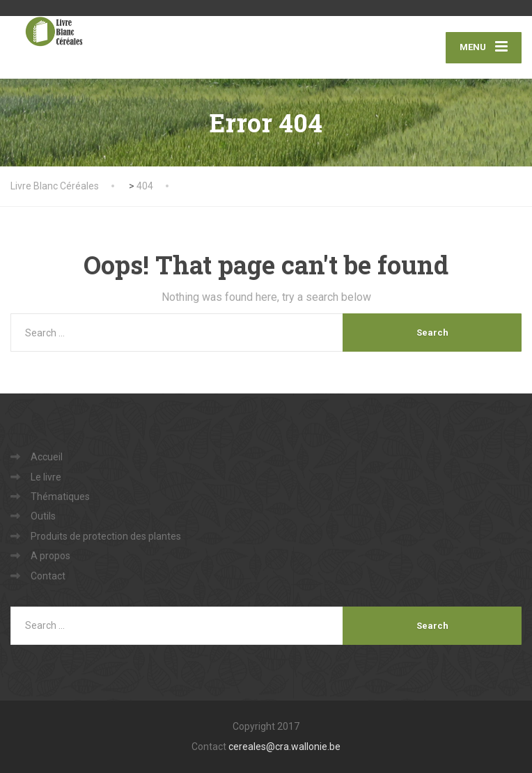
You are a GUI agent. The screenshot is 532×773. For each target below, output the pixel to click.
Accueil (47, 457)
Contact (48, 576)
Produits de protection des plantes (106, 536)
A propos (50, 556)
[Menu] (484, 48)
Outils (43, 516)
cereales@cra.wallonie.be (284, 747)
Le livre (46, 477)
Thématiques (60, 497)
